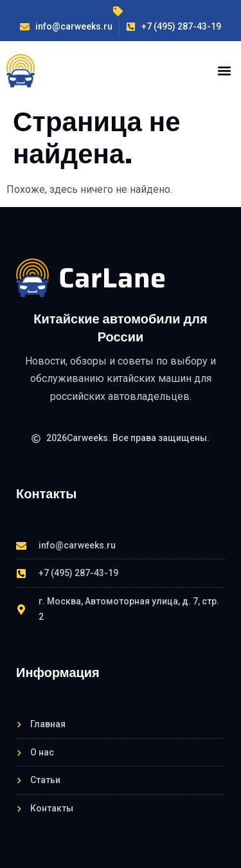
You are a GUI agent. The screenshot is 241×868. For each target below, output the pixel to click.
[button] (224, 70)
